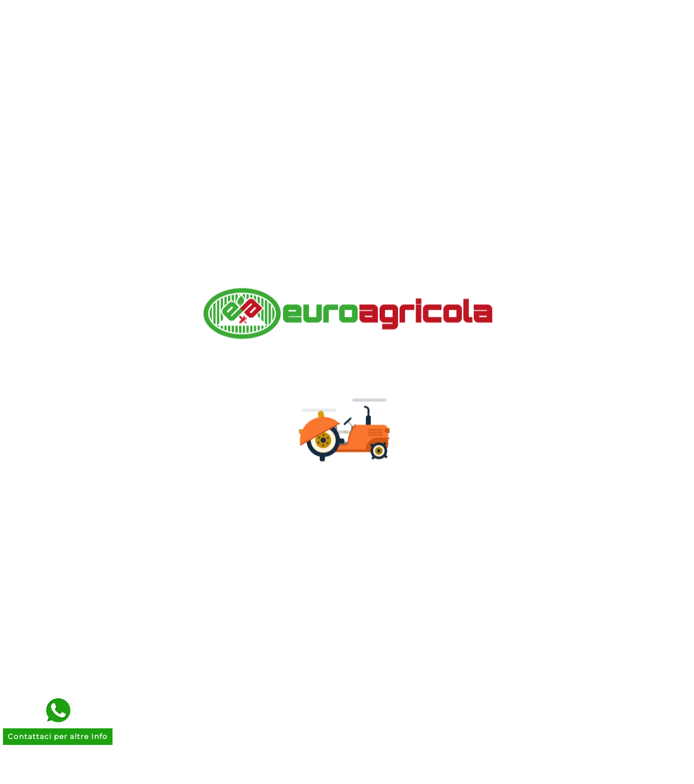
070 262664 (563, 538)
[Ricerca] (332, 42)
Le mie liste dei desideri (416, 470)
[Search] (487, 42)
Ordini (372, 415)
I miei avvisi (385, 489)
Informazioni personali (413, 397)
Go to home (506, 160)
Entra (205, 526)
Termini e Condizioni (243, 452)
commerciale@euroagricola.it (591, 520)
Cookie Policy (226, 489)
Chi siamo (216, 397)
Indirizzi (376, 452)
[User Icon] (614, 42)
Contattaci (218, 507)
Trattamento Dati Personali (260, 470)
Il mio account (228, 544)
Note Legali (220, 434)
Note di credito (394, 434)
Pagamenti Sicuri (234, 415)
